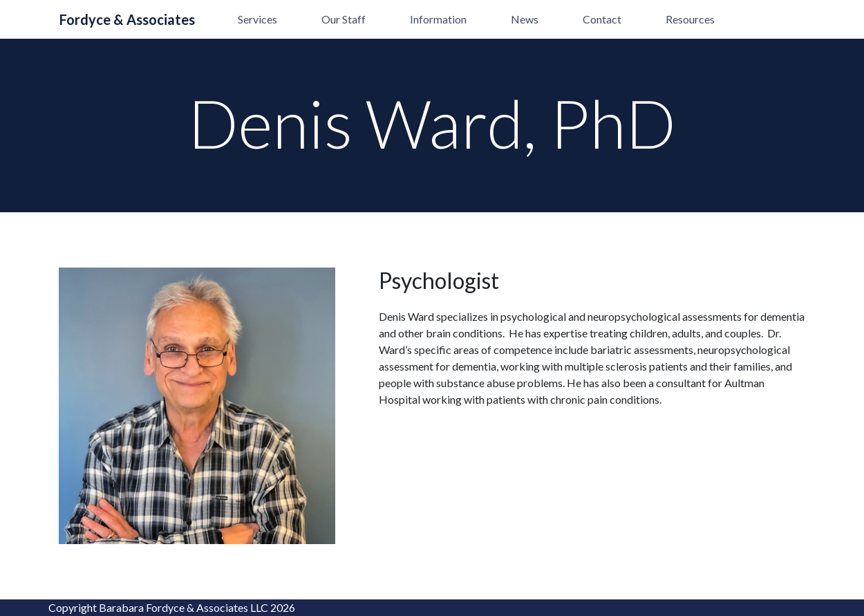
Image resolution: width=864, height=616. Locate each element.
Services (257, 19)
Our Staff (344, 19)
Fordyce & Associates (127, 19)
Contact (602, 19)
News (525, 19)
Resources (690, 19)
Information (438, 19)
